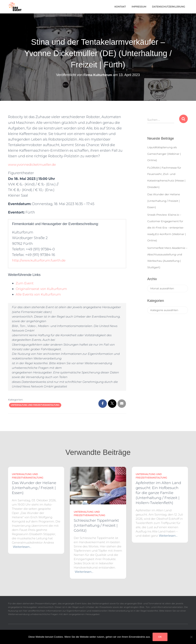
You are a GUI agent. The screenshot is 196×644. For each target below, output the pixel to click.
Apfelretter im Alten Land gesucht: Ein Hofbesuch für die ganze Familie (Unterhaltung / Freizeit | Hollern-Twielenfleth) (158, 493)
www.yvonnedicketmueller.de (33, 165)
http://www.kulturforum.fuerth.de (40, 260)
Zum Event (25, 283)
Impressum (139, 7)
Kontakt (120, 7)
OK (160, 637)
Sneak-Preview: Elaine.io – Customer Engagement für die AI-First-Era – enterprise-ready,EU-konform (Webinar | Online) (166, 228)
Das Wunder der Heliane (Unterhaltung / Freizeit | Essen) (164, 201)
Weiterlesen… (22, 547)
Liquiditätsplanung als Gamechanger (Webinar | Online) (164, 154)
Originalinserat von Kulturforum (43, 289)
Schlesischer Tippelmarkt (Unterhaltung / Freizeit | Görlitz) (96, 525)
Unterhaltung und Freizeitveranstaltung (35, 405)
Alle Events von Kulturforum (40, 294)
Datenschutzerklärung (169, 7)
